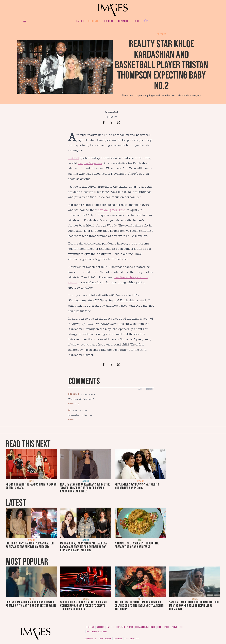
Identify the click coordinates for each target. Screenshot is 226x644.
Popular (150, 389)
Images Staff (113, 112)
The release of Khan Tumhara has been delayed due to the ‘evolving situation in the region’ (139, 606)
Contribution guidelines (97, 632)
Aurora (108, 639)
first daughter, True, (112, 210)
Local (136, 21)
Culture (109, 21)
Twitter (110, 627)
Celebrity (94, 21)
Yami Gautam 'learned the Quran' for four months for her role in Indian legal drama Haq (194, 606)
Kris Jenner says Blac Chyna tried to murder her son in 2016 (137, 486)
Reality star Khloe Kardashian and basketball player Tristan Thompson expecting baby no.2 (161, 65)
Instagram (120, 627)
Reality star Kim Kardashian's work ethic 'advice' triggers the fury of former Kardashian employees (85, 488)
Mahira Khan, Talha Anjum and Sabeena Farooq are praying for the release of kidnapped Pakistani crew (84, 547)
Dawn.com (89, 639)
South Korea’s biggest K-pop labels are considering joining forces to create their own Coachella (84, 606)
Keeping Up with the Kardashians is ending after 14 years (31, 486)
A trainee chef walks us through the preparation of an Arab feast (137, 545)
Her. (146, 21)
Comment (123, 21)
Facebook (100, 627)
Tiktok (130, 627)
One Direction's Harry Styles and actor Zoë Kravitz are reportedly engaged (30, 545)
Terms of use (177, 627)
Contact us (89, 627)
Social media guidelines (145, 627)
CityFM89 (99, 639)
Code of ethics (163, 627)
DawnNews (118, 639)
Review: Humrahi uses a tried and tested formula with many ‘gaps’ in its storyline (31, 604)
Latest (80, 21)
